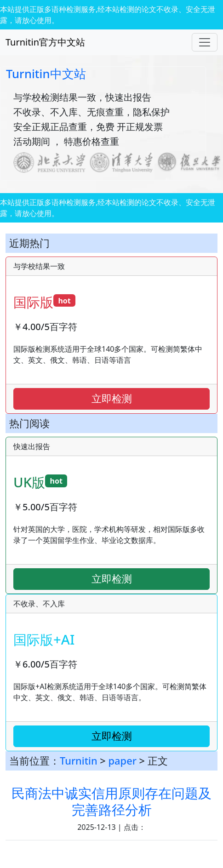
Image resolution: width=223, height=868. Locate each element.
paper (123, 761)
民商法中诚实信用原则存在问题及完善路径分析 (111, 801)
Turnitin (79, 761)
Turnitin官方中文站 (45, 42)
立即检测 (112, 398)
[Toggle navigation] (205, 42)
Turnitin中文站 (46, 74)
